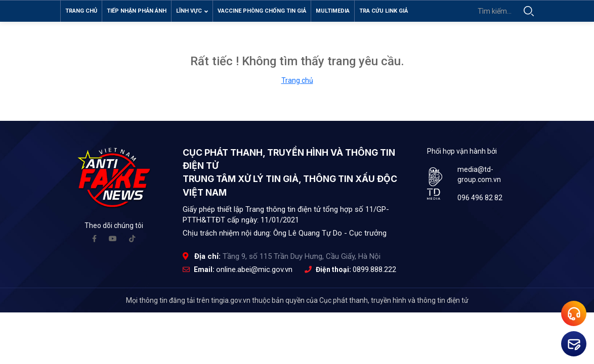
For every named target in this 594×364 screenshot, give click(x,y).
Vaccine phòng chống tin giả (262, 11)
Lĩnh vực (192, 11)
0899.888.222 (374, 272)
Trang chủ (81, 11)
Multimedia (333, 11)
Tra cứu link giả (384, 11)
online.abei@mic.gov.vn (254, 272)
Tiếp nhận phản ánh (137, 11)
